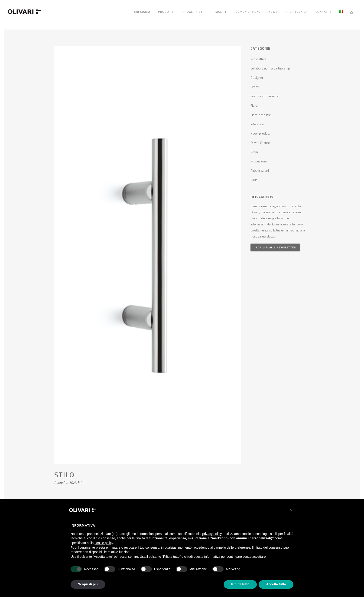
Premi (255, 149)
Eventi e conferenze (265, 94)
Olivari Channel (261, 140)
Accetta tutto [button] (276, 584)
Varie (254, 177)
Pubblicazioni (260, 168)
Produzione (259, 159)
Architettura (258, 56)
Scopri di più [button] (88, 584)
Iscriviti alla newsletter (275, 245)
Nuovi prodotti (260, 131)
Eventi (255, 84)
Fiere (254, 103)
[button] (291, 510)
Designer (257, 75)
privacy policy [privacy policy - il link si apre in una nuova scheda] (212, 534)
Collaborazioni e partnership (270, 66)
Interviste (257, 121)
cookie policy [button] (104, 543)
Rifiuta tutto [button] (240, 584)
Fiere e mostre (261, 112)
